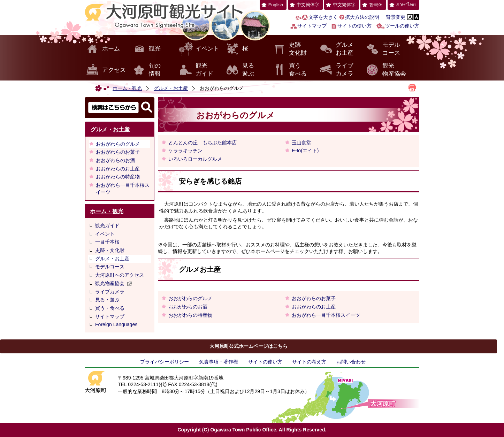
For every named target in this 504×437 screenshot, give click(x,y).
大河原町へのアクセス (120, 275)
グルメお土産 (345, 49)
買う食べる (298, 70)
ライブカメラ (345, 70)
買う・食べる (110, 308)
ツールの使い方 (402, 26)
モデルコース (391, 49)
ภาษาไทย (406, 5)
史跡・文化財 (110, 250)
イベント (207, 49)
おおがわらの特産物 (118, 177)
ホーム (111, 49)
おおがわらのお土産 (118, 169)
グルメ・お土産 (171, 88)
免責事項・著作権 (219, 362)
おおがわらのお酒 (115, 160)
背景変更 (396, 17)
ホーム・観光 (127, 88)
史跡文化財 (298, 49)
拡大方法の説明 (362, 17)
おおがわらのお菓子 (118, 152)
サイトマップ (312, 26)
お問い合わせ (351, 362)
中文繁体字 (344, 5)
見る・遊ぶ (107, 300)
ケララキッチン (185, 151)
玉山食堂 (301, 143)
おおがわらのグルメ (118, 144)
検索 (120, 108)
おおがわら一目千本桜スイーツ (123, 189)
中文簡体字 (308, 5)
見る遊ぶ (248, 70)
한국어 (376, 5)
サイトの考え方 (309, 362)
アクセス (114, 70)
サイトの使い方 (354, 26)
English (276, 5)
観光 (155, 49)
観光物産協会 (394, 70)
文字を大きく (323, 17)
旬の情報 (155, 70)
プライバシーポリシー (165, 362)
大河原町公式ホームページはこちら (249, 346)
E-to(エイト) (305, 151)
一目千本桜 (107, 242)
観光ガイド (204, 70)
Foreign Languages (116, 324)
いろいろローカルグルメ (195, 159)
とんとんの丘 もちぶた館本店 (203, 143)
